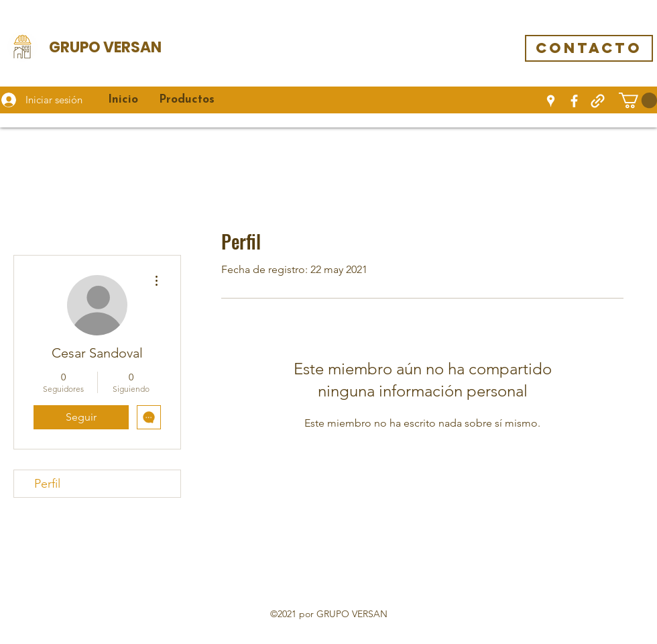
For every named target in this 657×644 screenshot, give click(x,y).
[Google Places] (551, 101)
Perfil (47, 484)
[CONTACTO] (589, 48)
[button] (638, 100)
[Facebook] (574, 101)
